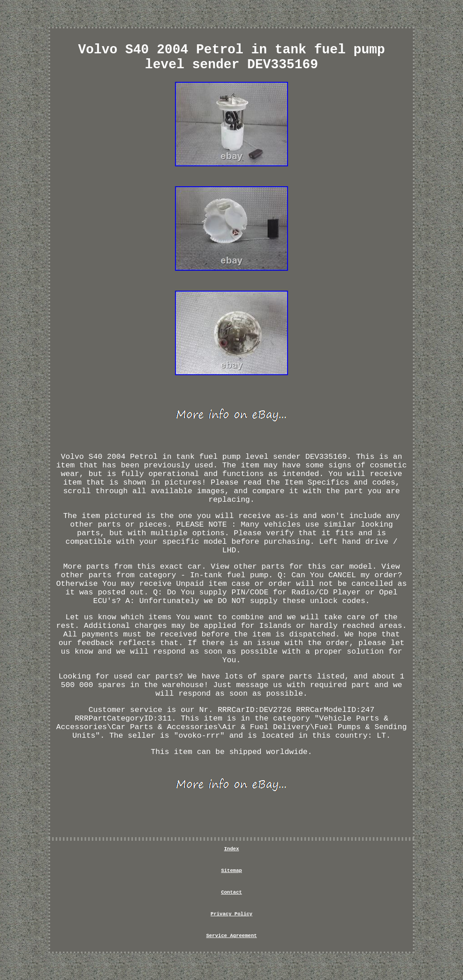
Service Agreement (231, 936)
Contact (231, 892)
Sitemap (231, 871)
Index (231, 849)
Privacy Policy (231, 914)
